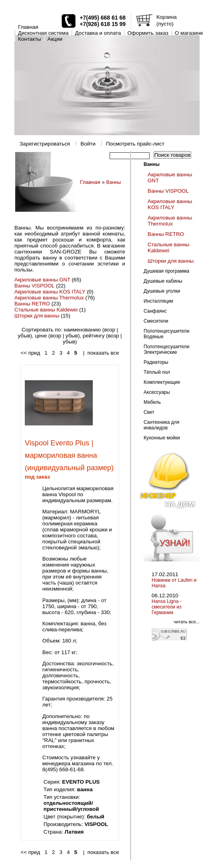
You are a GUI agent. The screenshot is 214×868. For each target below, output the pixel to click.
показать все (103, 353)
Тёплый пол (157, 372)
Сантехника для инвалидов (161, 425)
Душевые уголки (162, 291)
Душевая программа (166, 271)
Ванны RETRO (32, 304)
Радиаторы (156, 362)
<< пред (30, 353)
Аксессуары (157, 392)
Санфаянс (155, 311)
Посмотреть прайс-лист (135, 144)
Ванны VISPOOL (34, 286)
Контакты (30, 39)
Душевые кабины (163, 281)
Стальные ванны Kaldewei (46, 310)
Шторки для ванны (37, 316)
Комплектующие (162, 382)
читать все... (187, 622)
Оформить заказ (148, 33)
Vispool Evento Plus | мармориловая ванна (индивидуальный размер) (69, 455)
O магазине (189, 33)
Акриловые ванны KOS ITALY (50, 292)
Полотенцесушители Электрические (166, 349)
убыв (24, 336)
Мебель (152, 402)
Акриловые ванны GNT (42, 280)
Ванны (114, 182)
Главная (28, 27)
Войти (88, 144)
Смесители (156, 321)
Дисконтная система (43, 33)
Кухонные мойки (162, 438)
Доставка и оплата (98, 33)
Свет (149, 412)
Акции (55, 39)
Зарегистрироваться (45, 144)
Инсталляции (158, 301)
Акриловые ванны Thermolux (49, 298)
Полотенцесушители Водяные (166, 334)
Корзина (167, 17)
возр (110, 330)
